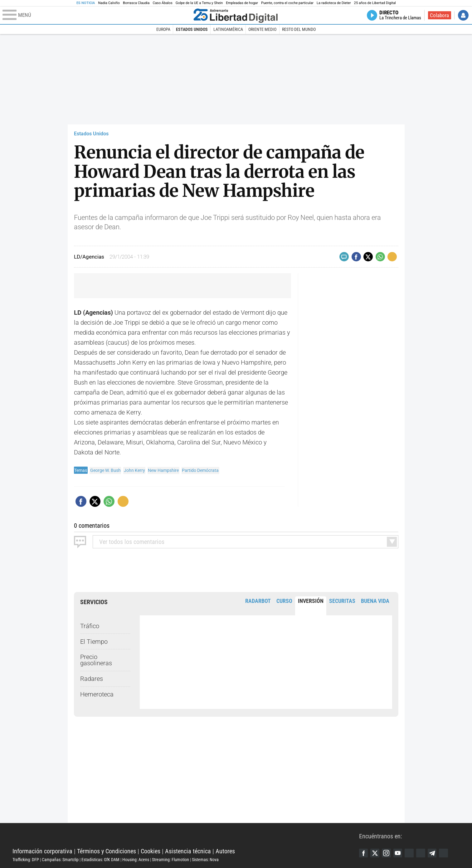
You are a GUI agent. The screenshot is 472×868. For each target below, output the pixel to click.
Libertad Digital (186, 836)
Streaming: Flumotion (170, 860)
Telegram (435, 853)
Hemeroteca (97, 694)
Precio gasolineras (96, 660)
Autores (225, 851)
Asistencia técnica (188, 851)
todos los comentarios (132, 542)
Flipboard (423, 853)
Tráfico (90, 626)
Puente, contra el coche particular (287, 3)
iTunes (447, 853)
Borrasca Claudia (136, 3)
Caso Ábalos (162, 3)
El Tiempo (94, 641)
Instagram (387, 853)
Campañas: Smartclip (60, 860)
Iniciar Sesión (463, 15)
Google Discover (411, 853)
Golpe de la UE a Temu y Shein (199, 3)
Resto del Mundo (299, 29)
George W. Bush (105, 470)
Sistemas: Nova (205, 860)
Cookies (151, 851)
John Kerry (134, 470)
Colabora (439, 15)
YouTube (399, 853)
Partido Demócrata (200, 470)
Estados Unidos (192, 29)
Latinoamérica (228, 29)
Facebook (364, 853)
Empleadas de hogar (242, 3)
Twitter (376, 853)
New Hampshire (163, 470)
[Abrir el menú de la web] (97, 15)
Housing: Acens (136, 860)
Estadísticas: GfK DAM (100, 860)
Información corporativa (42, 851)
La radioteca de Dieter (334, 3)
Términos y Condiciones (107, 851)
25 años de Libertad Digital (375, 3)
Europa (163, 29)
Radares (92, 679)
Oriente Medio (262, 29)
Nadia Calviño (109, 3)
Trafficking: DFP (26, 860)
